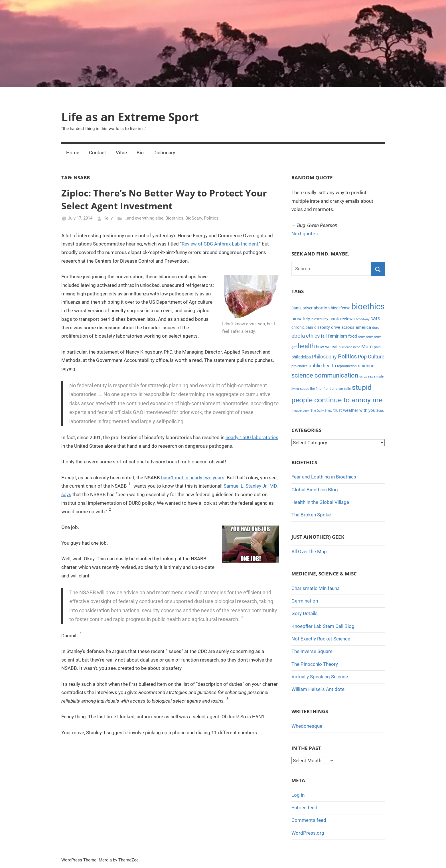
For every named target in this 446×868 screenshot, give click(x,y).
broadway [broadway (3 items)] (363, 319)
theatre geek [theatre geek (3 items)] (300, 411)
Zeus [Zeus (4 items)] (380, 411)
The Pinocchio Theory (315, 664)
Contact (98, 153)
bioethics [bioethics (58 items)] (368, 307)
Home (73, 153)
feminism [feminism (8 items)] (337, 336)
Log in (298, 795)
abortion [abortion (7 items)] (322, 308)
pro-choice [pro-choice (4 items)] (299, 366)
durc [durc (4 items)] (376, 328)
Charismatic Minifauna (316, 588)
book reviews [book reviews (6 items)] (342, 319)
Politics (211, 218)
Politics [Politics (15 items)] (347, 356)
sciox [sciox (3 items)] (363, 377)
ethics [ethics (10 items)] (313, 336)
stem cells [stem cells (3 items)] (343, 389)
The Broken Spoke (311, 515)
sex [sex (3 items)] (370, 377)
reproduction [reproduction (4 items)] (347, 366)
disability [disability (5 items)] (322, 327)
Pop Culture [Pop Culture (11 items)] (371, 357)
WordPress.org (308, 833)
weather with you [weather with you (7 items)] (359, 410)
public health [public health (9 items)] (322, 366)
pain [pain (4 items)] (377, 347)
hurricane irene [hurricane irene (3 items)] (349, 347)
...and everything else (143, 218)
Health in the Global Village (320, 502)
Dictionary (164, 153)
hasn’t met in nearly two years (193, 478)
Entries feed (304, 808)
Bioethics (174, 218)
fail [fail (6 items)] (324, 336)
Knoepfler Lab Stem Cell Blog (323, 626)
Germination (305, 601)
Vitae (121, 153)
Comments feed (309, 820)
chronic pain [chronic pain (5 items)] (302, 327)
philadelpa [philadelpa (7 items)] (301, 357)
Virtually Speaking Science (320, 677)
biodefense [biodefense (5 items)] (340, 308)
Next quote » (305, 234)
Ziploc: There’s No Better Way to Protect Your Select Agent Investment (164, 199)
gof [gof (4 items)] (294, 347)
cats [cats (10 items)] (375, 319)
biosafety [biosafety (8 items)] (301, 319)
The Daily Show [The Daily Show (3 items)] (321, 411)
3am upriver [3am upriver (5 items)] (302, 308)
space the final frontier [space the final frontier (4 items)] (317, 389)
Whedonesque (307, 726)
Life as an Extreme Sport (130, 117)
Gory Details (305, 613)
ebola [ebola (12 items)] (298, 336)
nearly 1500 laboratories (252, 437)
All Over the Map (309, 551)
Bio (140, 153)
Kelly (108, 218)
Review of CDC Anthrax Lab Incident (220, 244)
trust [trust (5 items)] (338, 410)
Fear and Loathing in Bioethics (324, 477)
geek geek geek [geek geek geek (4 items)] (370, 336)
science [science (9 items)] (366, 366)
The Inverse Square (312, 651)
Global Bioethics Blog (315, 490)
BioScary (194, 218)
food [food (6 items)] (353, 336)
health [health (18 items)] (306, 346)
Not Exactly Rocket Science (321, 639)
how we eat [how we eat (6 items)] (327, 347)
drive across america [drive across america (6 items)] (351, 327)
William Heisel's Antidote (318, 689)
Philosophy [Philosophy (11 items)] (324, 357)
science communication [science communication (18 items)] (325, 375)
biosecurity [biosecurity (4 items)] (320, 319)
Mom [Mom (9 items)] (367, 346)
